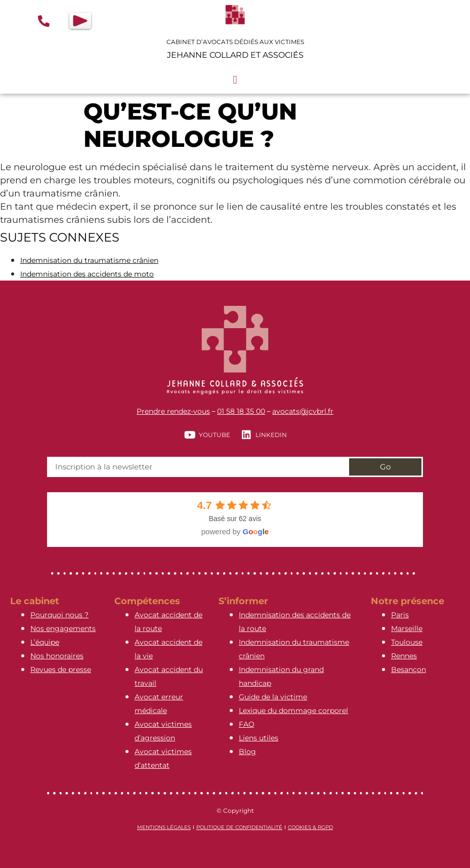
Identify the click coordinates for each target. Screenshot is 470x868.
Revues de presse (61, 669)
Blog (247, 752)
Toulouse (407, 642)
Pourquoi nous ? (59, 615)
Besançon (409, 669)
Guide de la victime (273, 697)
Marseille (407, 628)
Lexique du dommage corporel (293, 711)
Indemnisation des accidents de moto (87, 274)
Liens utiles (259, 738)
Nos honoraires (57, 656)
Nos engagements (63, 628)
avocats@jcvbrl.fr (303, 411)
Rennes (404, 656)
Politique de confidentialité (239, 827)
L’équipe (45, 642)
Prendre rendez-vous (173, 411)
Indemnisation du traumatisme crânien (89, 260)
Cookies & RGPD (310, 827)
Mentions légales (164, 827)
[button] (235, 80)
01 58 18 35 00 (241, 411)
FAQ (247, 724)
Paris (400, 615)
